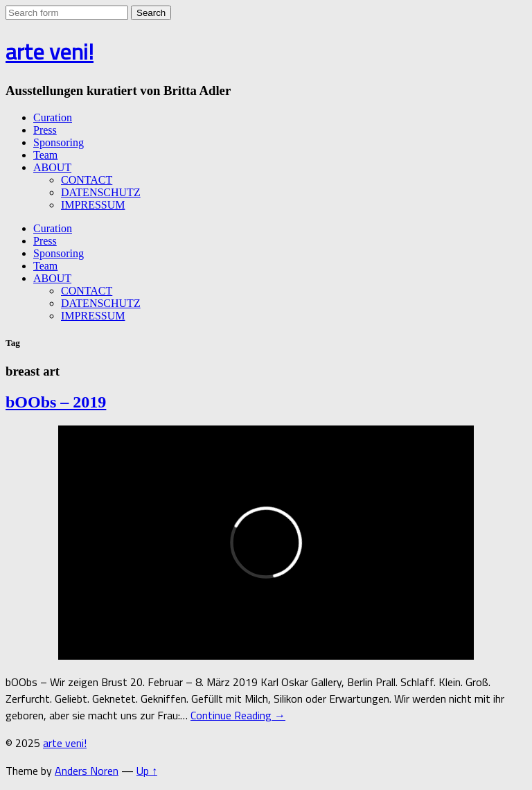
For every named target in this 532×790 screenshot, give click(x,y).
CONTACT (87, 180)
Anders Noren (87, 771)
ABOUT (52, 167)
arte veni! (50, 51)
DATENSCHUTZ (101, 192)
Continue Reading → (238, 715)
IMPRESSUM (93, 205)
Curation (53, 117)
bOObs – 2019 (56, 402)
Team (45, 155)
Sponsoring (59, 142)
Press (45, 130)
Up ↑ (147, 771)
